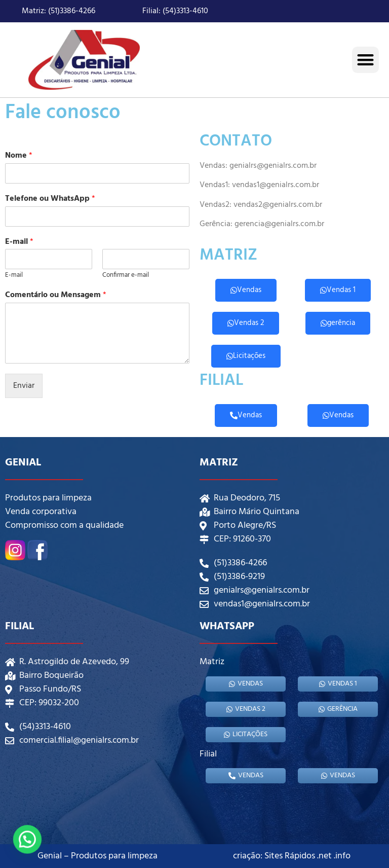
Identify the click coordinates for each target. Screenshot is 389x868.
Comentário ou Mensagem (56, 295)
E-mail (19, 242)
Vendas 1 (338, 290)
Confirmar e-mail (126, 276)
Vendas (246, 290)
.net (324, 856)
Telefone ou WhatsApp (50, 199)
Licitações (246, 356)
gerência (338, 323)
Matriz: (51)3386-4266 (59, 11)
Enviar (24, 386)
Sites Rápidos (290, 856)
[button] (365, 60)
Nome (19, 156)
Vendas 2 (246, 323)
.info (342, 856)
